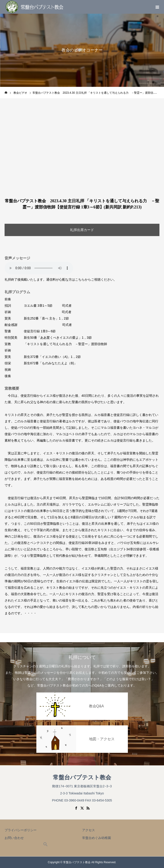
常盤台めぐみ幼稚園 (97, 838)
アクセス (89, 830)
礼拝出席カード (82, 230)
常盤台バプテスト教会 (82, 777)
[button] (46, 845)
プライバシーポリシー (21, 830)
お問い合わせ (14, 838)
